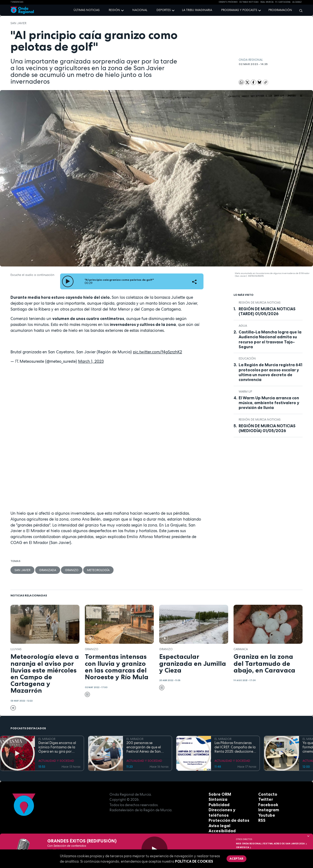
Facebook (267, 804)
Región (114, 10)
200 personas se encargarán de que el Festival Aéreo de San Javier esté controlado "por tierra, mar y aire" (144, 747)
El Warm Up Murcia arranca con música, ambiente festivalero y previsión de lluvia (269, 403)
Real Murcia (267, 2)
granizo (70, 570)
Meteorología (97, 570)
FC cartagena (283, 2)
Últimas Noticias (249, 2)
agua (243, 326)
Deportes (164, 10)
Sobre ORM (219, 794)
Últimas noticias (87, 10)
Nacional (140, 10)
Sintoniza (217, 799)
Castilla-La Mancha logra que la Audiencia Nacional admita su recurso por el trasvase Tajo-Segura (270, 339)
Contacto (267, 794)
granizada (47, 570)
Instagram (268, 809)
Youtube (266, 814)
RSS (261, 820)
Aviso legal (218, 820)
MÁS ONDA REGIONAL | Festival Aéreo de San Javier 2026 (272, 844)
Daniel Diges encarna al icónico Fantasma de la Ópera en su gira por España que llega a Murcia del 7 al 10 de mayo (57, 747)
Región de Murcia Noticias (260, 303)
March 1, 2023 (91, 361)
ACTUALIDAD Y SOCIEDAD (56, 760)
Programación (280, 10)
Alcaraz (297, 2)
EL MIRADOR (47, 738)
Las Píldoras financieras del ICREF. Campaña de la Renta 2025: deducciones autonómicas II (235, 747)
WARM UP (245, 392)
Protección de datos (227, 814)
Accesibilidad (221, 825)
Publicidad (218, 804)
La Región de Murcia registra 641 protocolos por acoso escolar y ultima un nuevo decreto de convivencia (270, 372)
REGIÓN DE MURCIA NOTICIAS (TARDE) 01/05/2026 (267, 311)
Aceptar (236, 858)
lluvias (16, 649)
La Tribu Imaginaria (197, 10)
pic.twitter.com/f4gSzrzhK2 (157, 352)
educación (247, 358)
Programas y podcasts (239, 10)
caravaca (241, 649)
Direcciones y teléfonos (230, 809)
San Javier (18, 23)
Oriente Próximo (228, 2)
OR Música (244, 847)
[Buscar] (300, 10)
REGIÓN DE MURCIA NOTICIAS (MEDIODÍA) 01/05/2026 (267, 428)
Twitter (265, 799)
